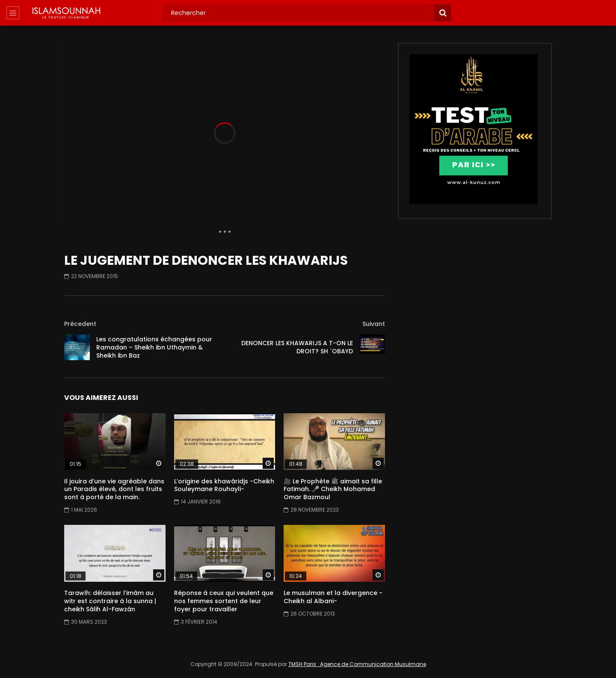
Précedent (80, 324)
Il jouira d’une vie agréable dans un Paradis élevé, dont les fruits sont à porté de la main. (114, 489)
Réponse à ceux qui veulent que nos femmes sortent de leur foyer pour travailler (224, 601)
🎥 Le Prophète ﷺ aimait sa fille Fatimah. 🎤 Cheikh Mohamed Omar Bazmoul (333, 489)
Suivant (374, 324)
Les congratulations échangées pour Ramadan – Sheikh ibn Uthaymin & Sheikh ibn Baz (154, 347)
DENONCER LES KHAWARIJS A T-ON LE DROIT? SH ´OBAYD (297, 347)
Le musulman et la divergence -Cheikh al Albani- (333, 597)
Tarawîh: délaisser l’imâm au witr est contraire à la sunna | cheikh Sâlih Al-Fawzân (110, 601)
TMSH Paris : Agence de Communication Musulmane (357, 664)
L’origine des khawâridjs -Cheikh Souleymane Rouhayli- (224, 485)
